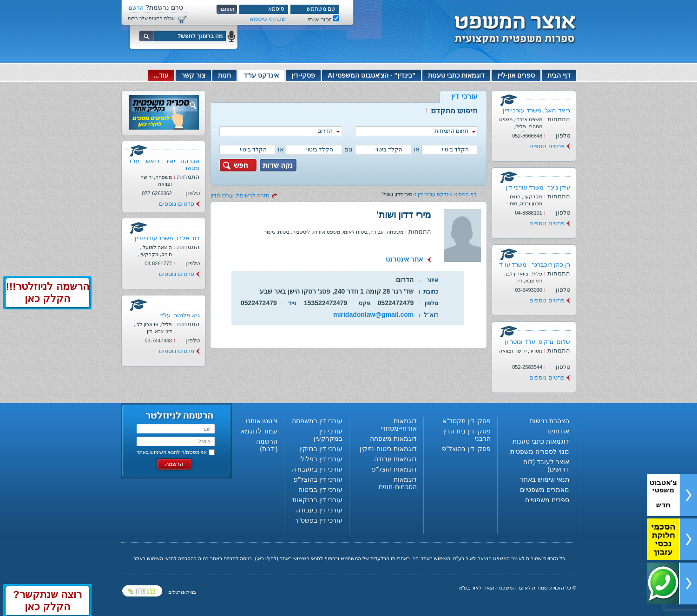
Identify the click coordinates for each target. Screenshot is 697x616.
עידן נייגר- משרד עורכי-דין (538, 187)
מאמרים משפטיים (545, 490)
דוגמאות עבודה (395, 459)
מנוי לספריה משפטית (540, 452)
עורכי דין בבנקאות (317, 500)
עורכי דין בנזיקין (321, 449)
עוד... (161, 75)
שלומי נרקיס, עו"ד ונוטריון (537, 342)
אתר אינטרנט (404, 259)
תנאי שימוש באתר (545, 479)
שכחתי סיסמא (268, 19)
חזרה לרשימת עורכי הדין (240, 196)
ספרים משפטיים (547, 500)
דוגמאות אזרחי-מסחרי (399, 425)
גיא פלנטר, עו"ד (180, 315)
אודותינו (558, 431)
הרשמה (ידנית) (267, 445)
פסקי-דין (303, 75)
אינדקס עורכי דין (435, 194)
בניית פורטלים (182, 592)
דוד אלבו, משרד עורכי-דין (167, 238)
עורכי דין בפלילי (321, 459)
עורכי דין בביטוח (320, 490)
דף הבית (559, 75)
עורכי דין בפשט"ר (319, 520)
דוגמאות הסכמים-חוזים (398, 483)
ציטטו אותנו (262, 421)
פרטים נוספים (547, 146)
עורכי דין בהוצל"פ (318, 479)
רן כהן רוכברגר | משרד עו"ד (535, 265)
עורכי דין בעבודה (319, 510)
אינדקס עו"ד (261, 75)
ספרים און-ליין (516, 75)
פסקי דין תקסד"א (467, 421)
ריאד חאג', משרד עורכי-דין (536, 110)
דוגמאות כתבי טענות (456, 75)
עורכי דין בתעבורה (317, 469)
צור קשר (193, 75)
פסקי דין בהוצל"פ (466, 449)
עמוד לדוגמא (259, 431)
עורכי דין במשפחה (317, 421)
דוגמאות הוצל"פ (394, 469)
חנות (224, 75)
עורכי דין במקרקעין (328, 435)
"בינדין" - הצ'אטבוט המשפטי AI (372, 75)
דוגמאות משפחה (393, 439)
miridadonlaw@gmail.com (373, 315)
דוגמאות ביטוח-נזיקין (388, 449)
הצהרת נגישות (549, 421)
